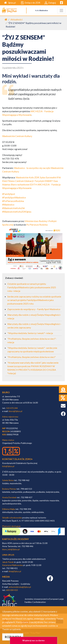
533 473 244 (12, 408)
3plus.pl (10, 3)
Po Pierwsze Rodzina (37, 225)
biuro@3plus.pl (15, 411)
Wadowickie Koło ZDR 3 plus (31, 177)
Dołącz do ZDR (31, 3)
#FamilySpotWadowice (14, 197)
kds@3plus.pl (8, 466)
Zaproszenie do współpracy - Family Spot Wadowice (34, 309)
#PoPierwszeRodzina (13, 201)
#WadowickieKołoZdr (14, 208)
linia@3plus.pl (15, 571)
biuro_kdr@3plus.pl (11, 549)
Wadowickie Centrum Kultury (17, 136)
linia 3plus (8, 555)
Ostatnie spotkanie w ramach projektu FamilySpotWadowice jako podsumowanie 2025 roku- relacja (32, 287)
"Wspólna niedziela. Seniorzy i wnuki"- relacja (30, 333)
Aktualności (16, 19)
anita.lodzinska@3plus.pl (20, 587)
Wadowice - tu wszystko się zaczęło (32, 168)
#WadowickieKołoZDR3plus (17, 212)
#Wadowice (8, 205)
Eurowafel (51, 177)
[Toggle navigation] (61, 10)
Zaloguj (50, 3)
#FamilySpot (9, 194)
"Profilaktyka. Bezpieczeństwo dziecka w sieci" (32, 357)
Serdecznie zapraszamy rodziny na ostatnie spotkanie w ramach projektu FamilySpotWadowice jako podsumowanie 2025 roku (34, 300)
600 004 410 (12, 590)
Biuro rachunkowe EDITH (24, 184)
